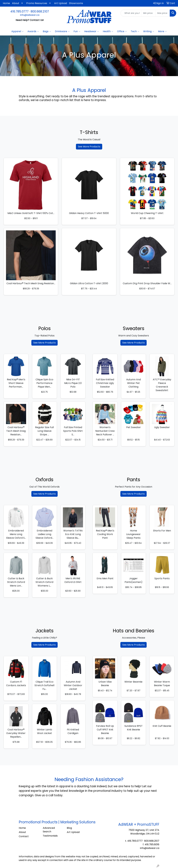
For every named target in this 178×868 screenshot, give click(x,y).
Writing (149, 31)
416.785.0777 (19, 11)
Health (108, 31)
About (16, 3)
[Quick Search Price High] (163, 13)
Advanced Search (49, 830)
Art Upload (61, 3)
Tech (135, 31)
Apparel (17, 31)
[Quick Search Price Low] (149, 13)
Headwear (92, 31)
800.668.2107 (40, 11)
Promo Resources (37, 3)
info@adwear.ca (30, 15)
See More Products (89, 147)
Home (6, 3)
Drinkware (62, 31)
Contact (24, 836)
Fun (77, 31)
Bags (47, 31)
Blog (69, 828)
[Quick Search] (131, 13)
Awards (33, 31)
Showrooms (76, 3)
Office (122, 31)
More (162, 31)
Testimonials (50, 836)
